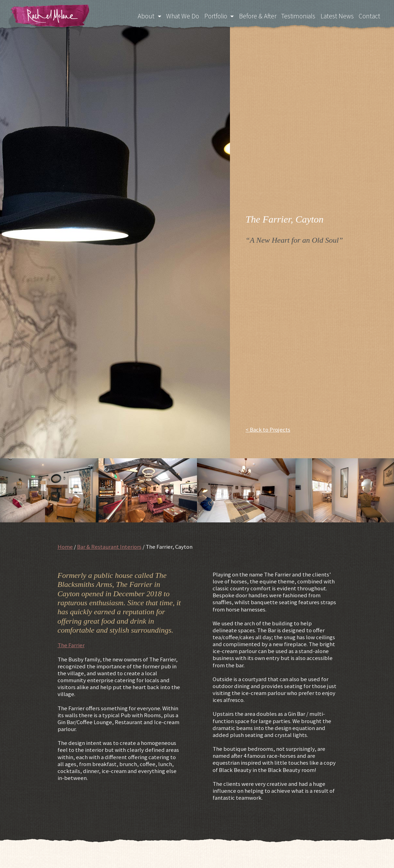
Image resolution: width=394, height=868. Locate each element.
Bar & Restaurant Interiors (109, 547)
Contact (370, 16)
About (143, 16)
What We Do (179, 16)
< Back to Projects (268, 429)
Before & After (256, 16)
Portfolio (213, 16)
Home (65, 547)
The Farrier (71, 645)
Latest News (337, 16)
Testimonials (298, 16)
